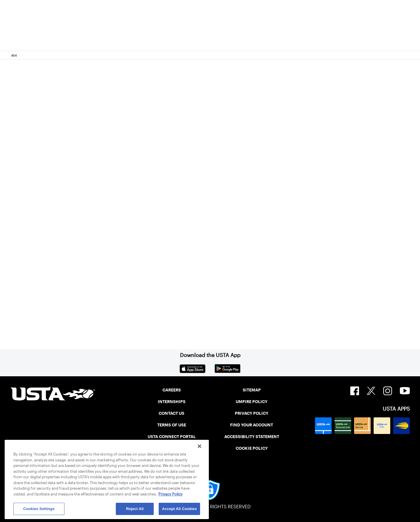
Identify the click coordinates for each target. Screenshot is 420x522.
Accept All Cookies (179, 509)
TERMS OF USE (172, 425)
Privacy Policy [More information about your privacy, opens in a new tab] (170, 494)
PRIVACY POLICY (252, 413)
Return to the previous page (82, 219)
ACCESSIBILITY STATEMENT (252, 437)
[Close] (199, 446)
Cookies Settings (39, 509)
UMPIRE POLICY (252, 402)
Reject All (135, 509)
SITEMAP (252, 390)
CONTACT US (171, 413)
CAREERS (172, 390)
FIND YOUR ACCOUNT (252, 425)
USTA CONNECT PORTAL (172, 437)
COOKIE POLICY (252, 448)
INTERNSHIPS (172, 402)
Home (48, 290)
